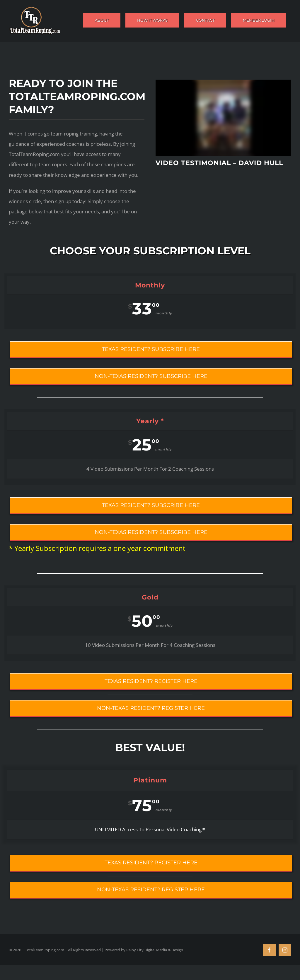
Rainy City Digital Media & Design (155, 950)
